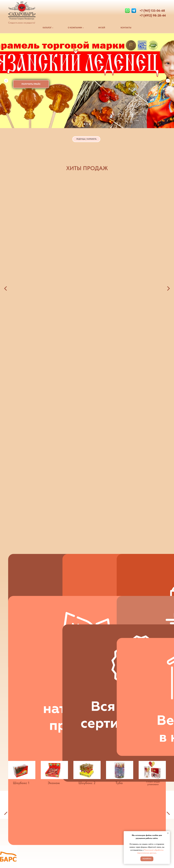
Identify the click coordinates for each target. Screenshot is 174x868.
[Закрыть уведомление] (168, 833)
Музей (93, 841)
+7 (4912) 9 (147, 15)
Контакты (94, 846)
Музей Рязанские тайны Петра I (147, 864)
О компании (96, 836)
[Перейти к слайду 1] (84, 124)
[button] (31, 84)
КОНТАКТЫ (126, 28)
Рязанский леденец (102, 223)
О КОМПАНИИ (75, 28)
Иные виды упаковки (153, 586)
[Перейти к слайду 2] (87, 124)
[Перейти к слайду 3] (90, 124)
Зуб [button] (56, 223)
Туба (119, 586)
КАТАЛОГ (47, 28)
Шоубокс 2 (87, 586)
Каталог (94, 831)
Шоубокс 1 (21, 586)
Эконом (54, 586)
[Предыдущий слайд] (6, 81)
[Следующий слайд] (168, 81)
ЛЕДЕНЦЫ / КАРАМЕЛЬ (86, 140)
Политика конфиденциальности (106, 851)
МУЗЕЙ (102, 28)
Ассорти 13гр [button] (137, 223)
